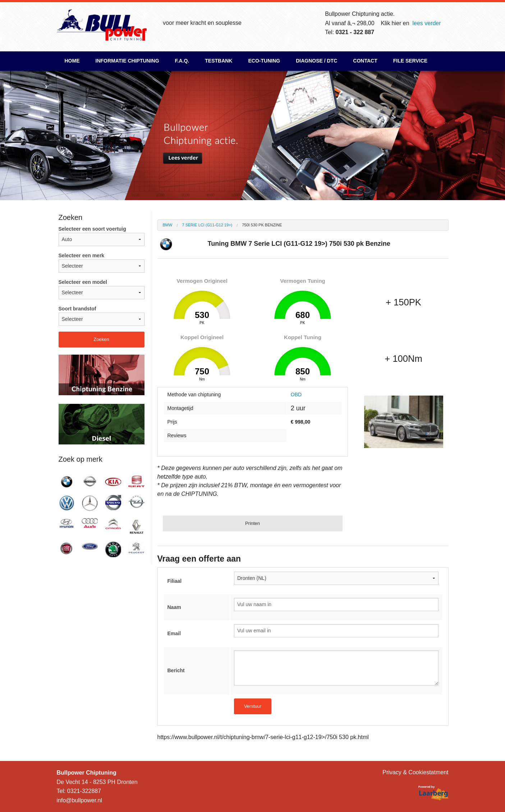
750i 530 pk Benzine (262, 225)
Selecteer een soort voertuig (102, 236)
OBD (296, 395)
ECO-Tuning (264, 61)
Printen (252, 523)
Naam (174, 607)
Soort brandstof (102, 316)
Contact (365, 61)
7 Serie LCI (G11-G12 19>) (207, 225)
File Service (410, 61)
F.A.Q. (182, 61)
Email (174, 633)
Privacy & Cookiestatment (415, 772)
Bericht (176, 670)
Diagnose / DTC (316, 61)
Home (72, 61)
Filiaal (175, 581)
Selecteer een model (102, 289)
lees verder (426, 23)
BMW (168, 225)
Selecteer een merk (102, 263)
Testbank (219, 61)
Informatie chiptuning (127, 61)
